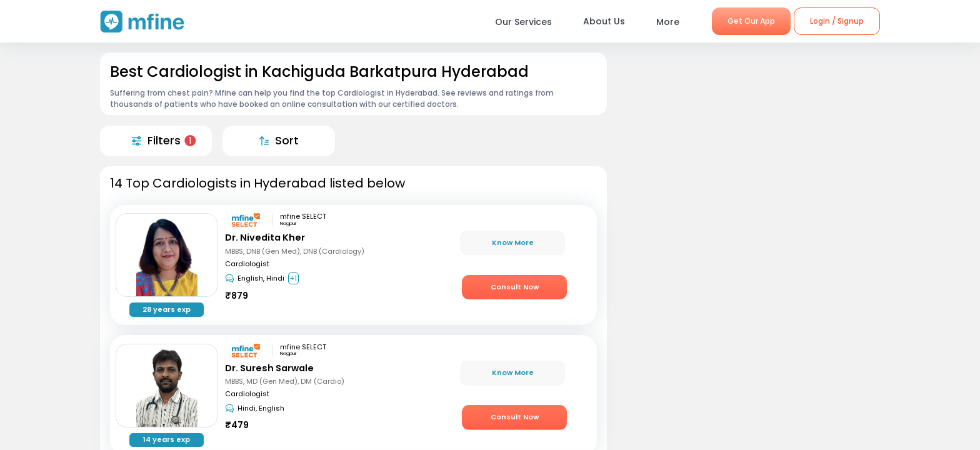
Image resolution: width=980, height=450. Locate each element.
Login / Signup (837, 21)
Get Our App (751, 21)
